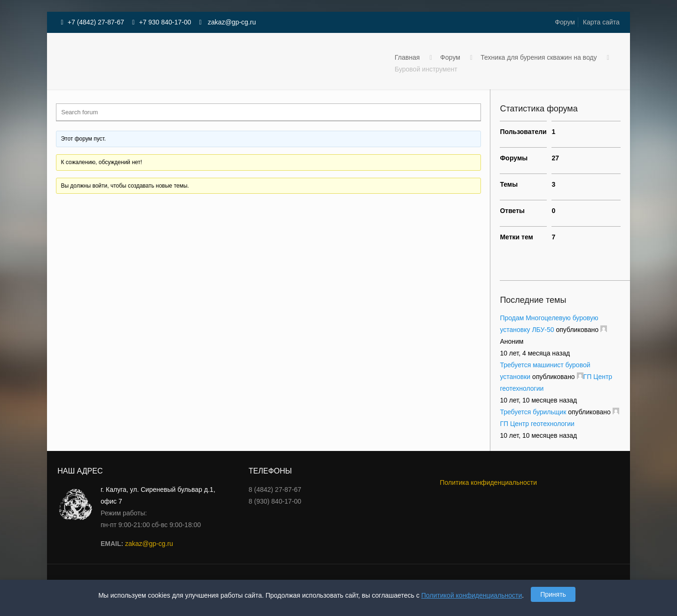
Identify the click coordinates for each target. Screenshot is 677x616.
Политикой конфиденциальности (472, 595)
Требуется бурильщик (533, 412)
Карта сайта (601, 22)
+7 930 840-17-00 (165, 22)
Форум (565, 22)
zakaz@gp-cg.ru (231, 22)
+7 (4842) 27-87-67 (96, 22)
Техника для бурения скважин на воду (539, 57)
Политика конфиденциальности (488, 482)
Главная (407, 57)
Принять (553, 594)
